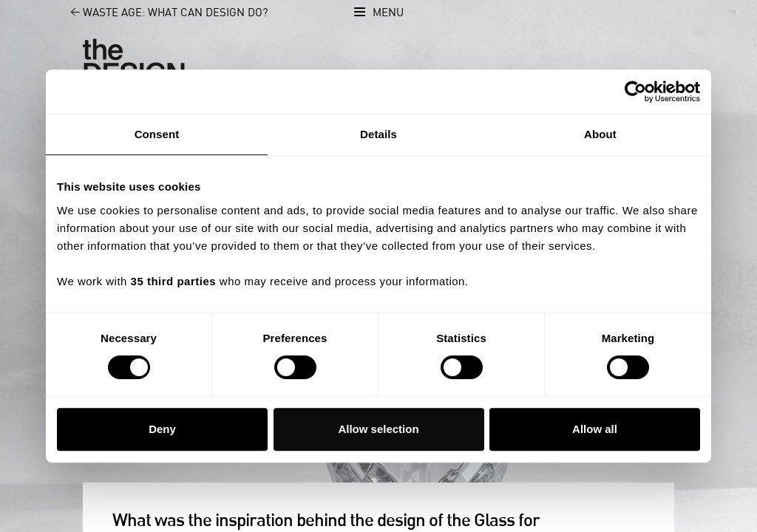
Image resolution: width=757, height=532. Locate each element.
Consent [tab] (157, 134)
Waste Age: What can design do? (160, 13)
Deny (162, 429)
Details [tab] (378, 134)
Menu (388, 13)
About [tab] (600, 134)
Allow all (595, 429)
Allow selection (378, 429)
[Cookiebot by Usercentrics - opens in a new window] (635, 92)
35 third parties (174, 281)
